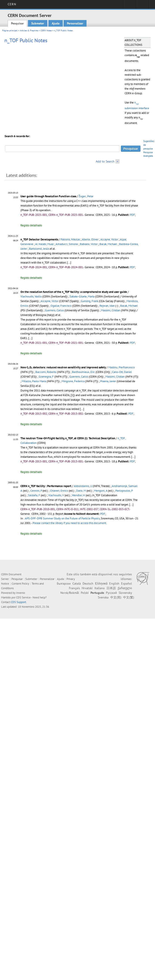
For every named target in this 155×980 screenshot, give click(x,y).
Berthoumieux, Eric (83, 372)
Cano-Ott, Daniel (122, 372)
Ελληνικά (101, 583)
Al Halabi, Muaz (44, 244)
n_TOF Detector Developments (39, 239)
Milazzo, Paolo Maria (34, 381)
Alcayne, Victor (109, 239)
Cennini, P (36, 491)
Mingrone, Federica (73, 381)
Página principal (10, 30)
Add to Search (105, 161)
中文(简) (116, 597)
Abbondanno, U (83, 486)
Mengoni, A (101, 491)
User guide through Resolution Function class (48, 196)
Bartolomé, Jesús (39, 249)
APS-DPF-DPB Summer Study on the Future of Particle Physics (62, 518)
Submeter (38, 23)
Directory (143, 6)
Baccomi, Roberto (46, 372)
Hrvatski (87, 588)
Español (126, 583)
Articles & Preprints (29, 30)
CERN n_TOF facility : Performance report (46, 486)
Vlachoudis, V (56, 495)
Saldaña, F (34, 495)
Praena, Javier (108, 381)
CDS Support (18, 602)
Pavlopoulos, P (124, 491)
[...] (69, 263)
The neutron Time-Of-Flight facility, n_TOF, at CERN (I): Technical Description (68, 438)
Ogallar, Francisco (61, 306)
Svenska (103, 597)
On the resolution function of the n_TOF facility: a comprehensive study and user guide (74, 292)
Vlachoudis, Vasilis (31, 296)
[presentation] (29, 368)
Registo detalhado (31, 225)
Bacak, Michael (108, 244)
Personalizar (75, 23)
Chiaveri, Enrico (59, 491)
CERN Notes (46, 30)
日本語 (111, 588)
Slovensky (125, 593)
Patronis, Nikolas (70, 239)
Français (74, 588)
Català (77, 583)
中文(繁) (129, 597)
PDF (132, 215)
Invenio (21, 593)
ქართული (125, 588)
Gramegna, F (46, 377)
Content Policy (20, 584)
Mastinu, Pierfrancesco (122, 367)
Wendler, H (78, 495)
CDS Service (23, 597)
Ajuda (56, 23)
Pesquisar (17, 23)
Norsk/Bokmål (70, 593)
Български (64, 583)
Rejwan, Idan (107, 306)
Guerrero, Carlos (54, 310)
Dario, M (81, 491)
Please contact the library (70, 523)
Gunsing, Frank (89, 301)
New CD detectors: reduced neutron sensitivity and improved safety (63, 367)
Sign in (130, 6)
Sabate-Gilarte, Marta (82, 296)
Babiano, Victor (89, 244)
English (114, 583)
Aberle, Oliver (90, 239)
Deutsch (88, 583)
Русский (111, 593)
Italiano (100, 588)
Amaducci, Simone (67, 244)
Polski (85, 593)
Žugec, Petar (86, 196)
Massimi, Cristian (111, 310)
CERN (12, 4)
